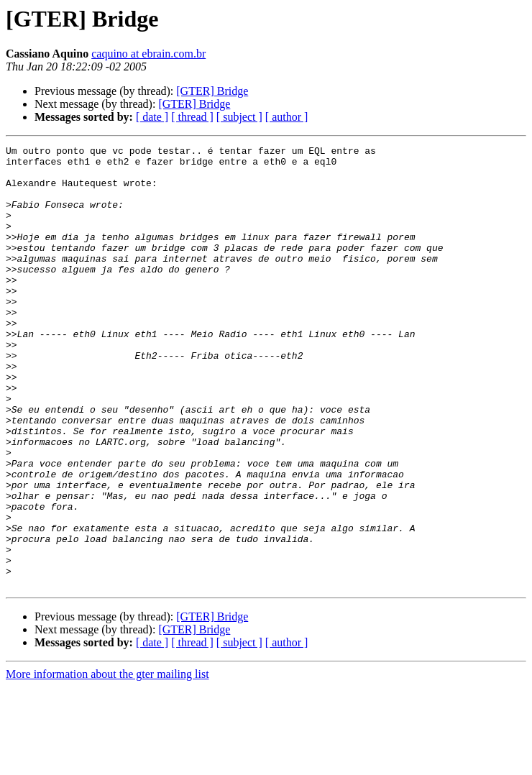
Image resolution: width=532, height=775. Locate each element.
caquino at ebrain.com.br (148, 54)
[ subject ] (239, 117)
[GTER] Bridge (212, 91)
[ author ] (287, 117)
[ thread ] (192, 117)
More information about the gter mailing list (107, 762)
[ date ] (152, 117)
